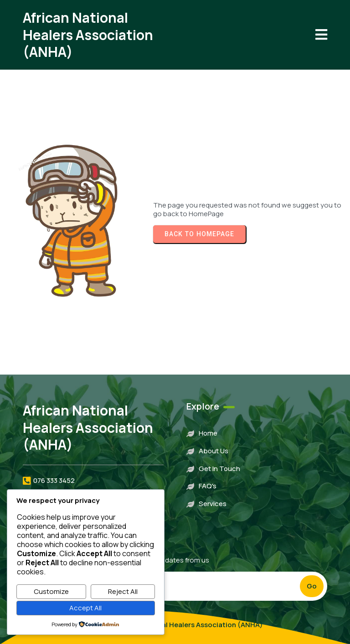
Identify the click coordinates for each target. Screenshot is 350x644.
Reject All (123, 591)
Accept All (85, 608)
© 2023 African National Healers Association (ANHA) (175, 625)
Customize (51, 591)
